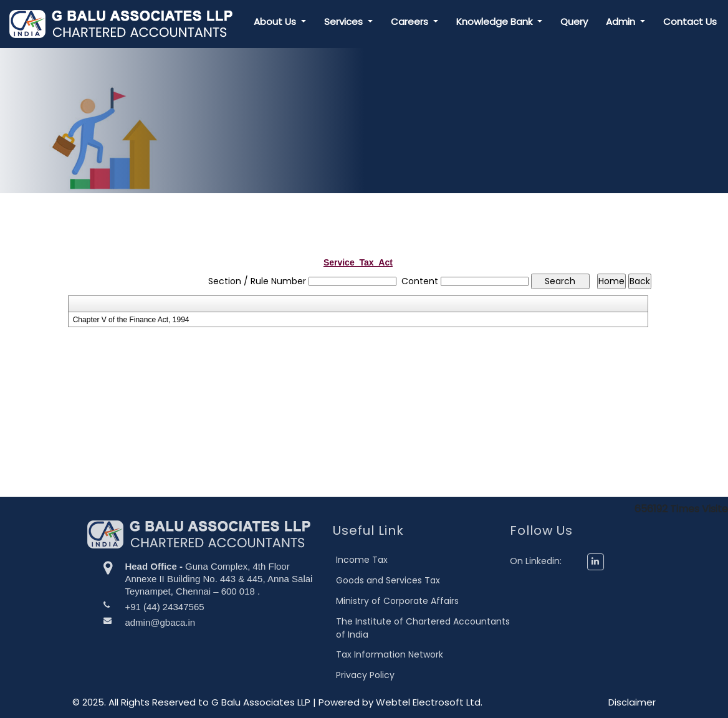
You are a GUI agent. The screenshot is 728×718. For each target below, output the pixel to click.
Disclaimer (632, 702)
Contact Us (690, 22)
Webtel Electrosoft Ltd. (429, 702)
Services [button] (345, 22)
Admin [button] (622, 22)
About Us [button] (276, 22)
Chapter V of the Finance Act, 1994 (131, 320)
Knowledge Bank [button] (496, 22)
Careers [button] (411, 22)
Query (574, 22)
